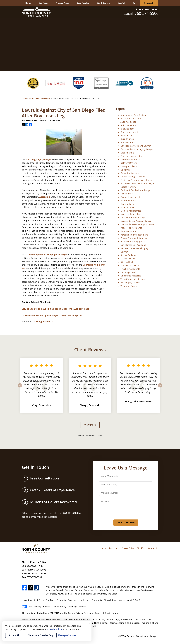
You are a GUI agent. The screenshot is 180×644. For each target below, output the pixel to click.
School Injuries (128, 259)
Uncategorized (128, 272)
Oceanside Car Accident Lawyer (136, 221)
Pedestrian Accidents (131, 228)
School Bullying (128, 255)
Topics (120, 109)
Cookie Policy (59, 607)
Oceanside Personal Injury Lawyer (138, 224)
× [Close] (89, 624)
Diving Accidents (129, 166)
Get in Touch (36, 467)
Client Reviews (103, 3)
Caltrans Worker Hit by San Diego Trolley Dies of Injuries (52, 315)
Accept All (14, 635)
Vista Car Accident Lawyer (134, 279)
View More (90, 425)
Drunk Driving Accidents (133, 177)
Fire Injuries (127, 194)
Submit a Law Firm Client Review (90, 435)
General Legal (127, 204)
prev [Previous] (20, 387)
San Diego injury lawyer (39, 159)
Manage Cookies (77, 607)
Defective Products (130, 159)
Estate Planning (128, 187)
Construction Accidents (132, 156)
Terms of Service (103, 613)
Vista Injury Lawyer (130, 283)
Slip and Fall (127, 262)
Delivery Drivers (129, 163)
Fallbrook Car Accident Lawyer (136, 190)
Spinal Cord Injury (130, 265)
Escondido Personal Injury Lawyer (138, 183)
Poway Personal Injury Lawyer (136, 238)
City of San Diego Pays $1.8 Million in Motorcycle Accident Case (55, 309)
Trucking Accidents (43, 321)
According (45, 197)
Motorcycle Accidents (131, 214)
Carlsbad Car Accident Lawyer (136, 146)
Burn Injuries (127, 139)
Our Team (43, 3)
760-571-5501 (35, 577)
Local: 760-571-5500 (141, 13)
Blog (134, 3)
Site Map (141, 548)
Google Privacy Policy (79, 613)
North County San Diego (133, 218)
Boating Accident (129, 132)
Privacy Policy (128, 548)
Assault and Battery (131, 118)
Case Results (83, 3)
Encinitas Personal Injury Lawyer (137, 180)
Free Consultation (147, 9)
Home (28, 3)
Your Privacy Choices (36, 607)
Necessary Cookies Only (41, 635)
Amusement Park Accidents (134, 115)
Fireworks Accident (130, 197)
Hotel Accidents (128, 207)
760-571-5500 (38, 573)
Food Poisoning (128, 201)
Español (121, 3)
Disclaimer (114, 548)
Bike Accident (127, 129)
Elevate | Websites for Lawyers (138, 636)
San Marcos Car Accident (133, 245)
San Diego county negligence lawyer (48, 255)
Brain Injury (126, 136)
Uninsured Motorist (131, 276)
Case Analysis (127, 153)
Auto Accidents (128, 122)
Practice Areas (62, 3)
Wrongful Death (129, 286)
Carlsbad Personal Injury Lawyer (137, 149)
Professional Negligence (133, 241)
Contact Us (149, 3)
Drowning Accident (130, 173)
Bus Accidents (128, 142)
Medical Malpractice (131, 211)
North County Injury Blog (40, 98)
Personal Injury (128, 231)
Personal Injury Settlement (134, 235)
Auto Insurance (128, 125)
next (160, 387)
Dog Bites (125, 170)
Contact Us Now (126, 522)
